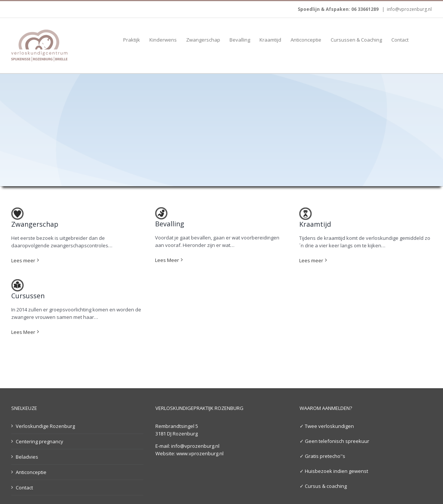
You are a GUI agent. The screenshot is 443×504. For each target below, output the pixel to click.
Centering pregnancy (40, 441)
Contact (24, 487)
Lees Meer (167, 260)
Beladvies (27, 456)
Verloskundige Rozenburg (45, 426)
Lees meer (23, 260)
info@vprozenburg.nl (409, 9)
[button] (420, 39)
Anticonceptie (31, 472)
